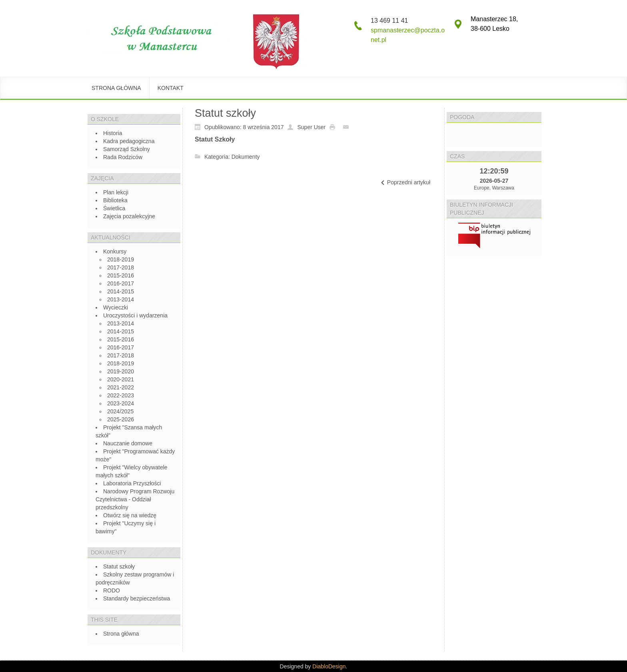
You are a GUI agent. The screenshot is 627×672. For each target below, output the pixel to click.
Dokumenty (246, 157)
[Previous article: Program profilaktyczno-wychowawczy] (405, 182)
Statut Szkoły (215, 139)
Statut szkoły (225, 113)
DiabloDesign (329, 666)
